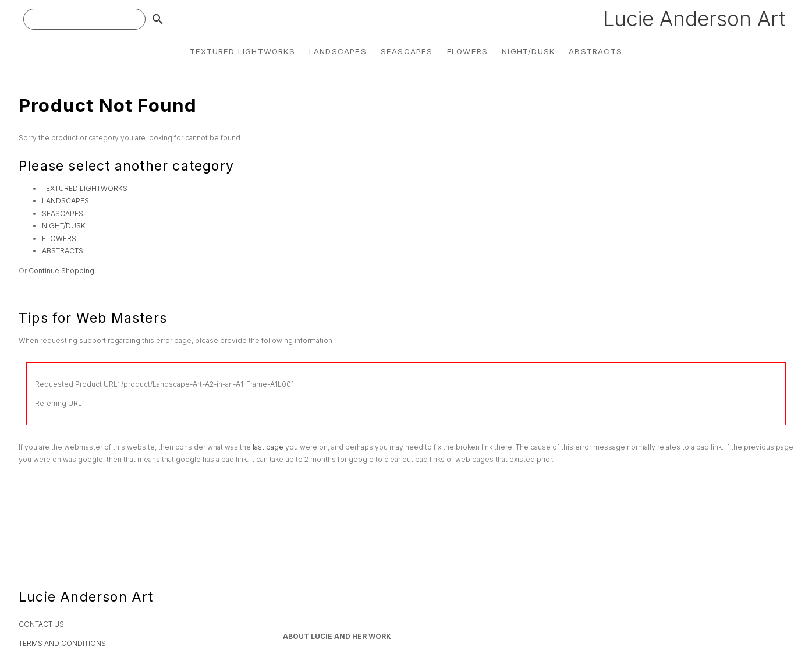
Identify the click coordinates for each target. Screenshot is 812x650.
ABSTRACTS (595, 51)
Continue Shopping (61, 271)
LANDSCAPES (338, 51)
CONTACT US (41, 624)
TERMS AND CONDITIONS (62, 643)
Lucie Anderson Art (694, 19)
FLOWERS (467, 51)
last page (268, 447)
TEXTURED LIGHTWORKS (242, 51)
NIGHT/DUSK (528, 51)
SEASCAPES (407, 51)
